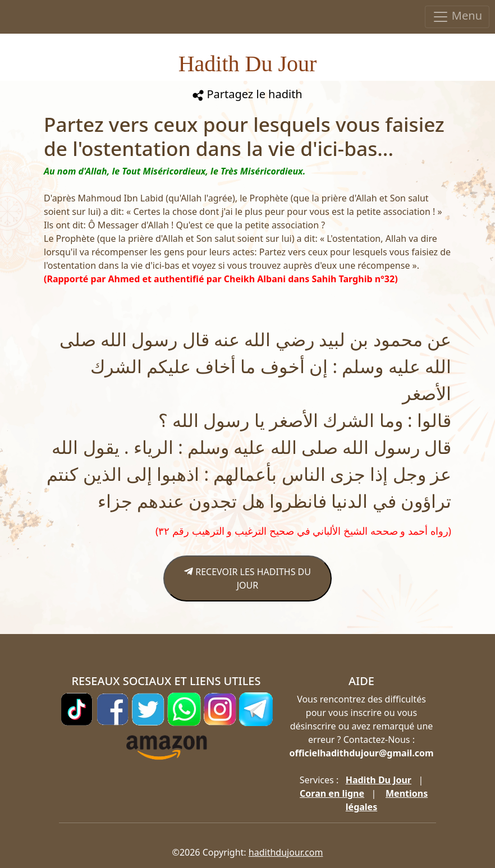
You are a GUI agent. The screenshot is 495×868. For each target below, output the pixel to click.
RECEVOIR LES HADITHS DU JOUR (247, 578)
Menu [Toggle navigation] (457, 17)
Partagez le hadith (247, 94)
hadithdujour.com (286, 852)
